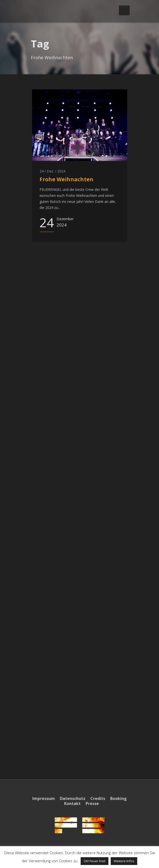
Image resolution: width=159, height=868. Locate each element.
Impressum (44, 798)
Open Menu (124, 10)
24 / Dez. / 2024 (52, 171)
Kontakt (72, 803)
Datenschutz (73, 798)
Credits (98, 798)
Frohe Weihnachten (66, 179)
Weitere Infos (124, 861)
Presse (92, 803)
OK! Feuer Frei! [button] (95, 861)
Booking (118, 798)
